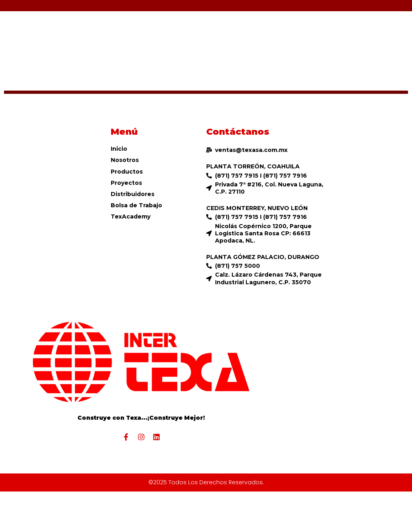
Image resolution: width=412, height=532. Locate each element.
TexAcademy (131, 216)
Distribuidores (133, 194)
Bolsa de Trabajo (136, 205)
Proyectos (126, 183)
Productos (127, 172)
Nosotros (125, 160)
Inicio (119, 149)
